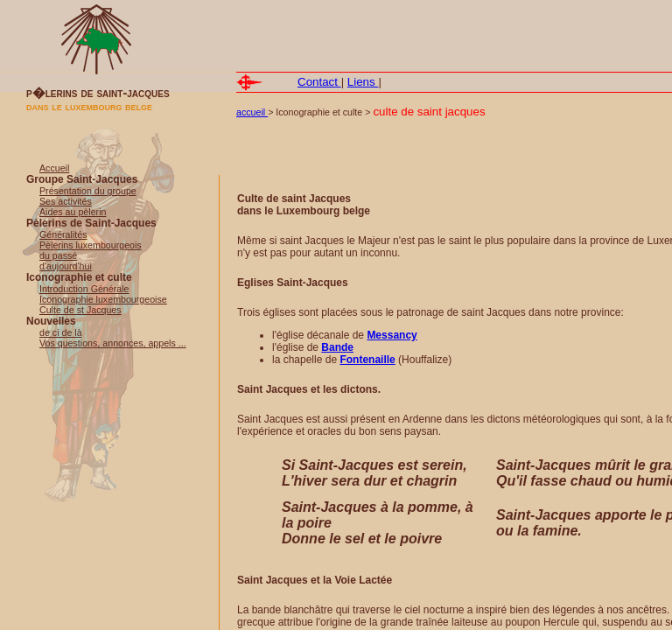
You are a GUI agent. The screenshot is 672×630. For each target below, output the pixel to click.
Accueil (54, 168)
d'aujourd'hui (66, 266)
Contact (319, 82)
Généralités (63, 234)
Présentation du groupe (88, 191)
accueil (252, 112)
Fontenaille (367, 360)
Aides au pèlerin (73, 212)
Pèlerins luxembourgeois (91, 245)
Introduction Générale (84, 289)
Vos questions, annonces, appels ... (113, 343)
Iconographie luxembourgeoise (103, 299)
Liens (363, 82)
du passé (58, 255)
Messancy (392, 335)
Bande (337, 347)
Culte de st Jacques (80, 310)
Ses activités (66, 201)
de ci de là (61, 332)
